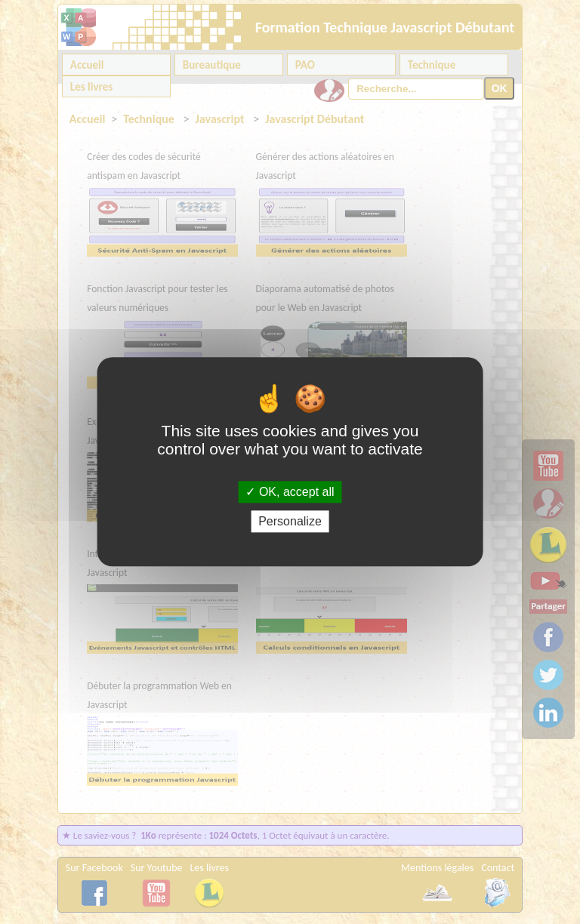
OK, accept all (290, 492)
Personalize (290, 522)
